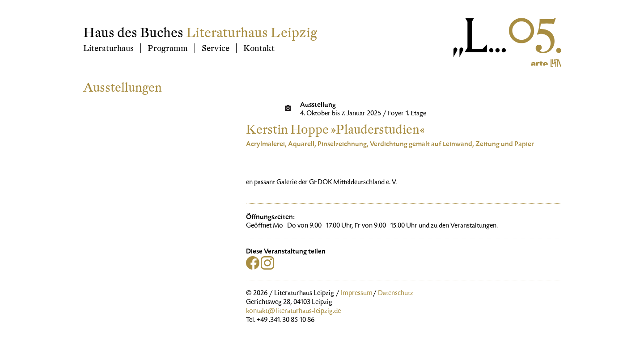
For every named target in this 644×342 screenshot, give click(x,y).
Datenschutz (396, 294)
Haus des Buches (133, 33)
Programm (168, 48)
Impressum (357, 294)
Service (216, 48)
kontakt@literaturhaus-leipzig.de (293, 312)
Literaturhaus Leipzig (252, 33)
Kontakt (259, 48)
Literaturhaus (108, 48)
